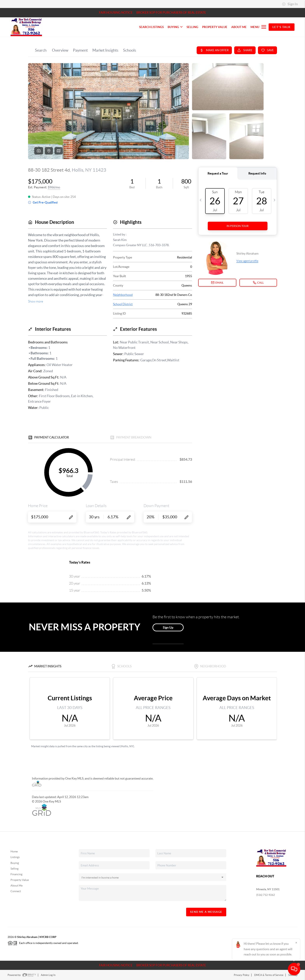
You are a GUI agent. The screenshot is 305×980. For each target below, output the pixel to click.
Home (14, 851)
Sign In (290, 4)
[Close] (296, 943)
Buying (15, 863)
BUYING (175, 27)
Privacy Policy (242, 975)
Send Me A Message (206, 912)
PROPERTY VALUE (215, 27)
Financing (16, 874)
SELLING (192, 27)
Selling (14, 869)
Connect (16, 891)
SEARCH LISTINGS (151, 27)
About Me (239, 27)
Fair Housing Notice (116, 12)
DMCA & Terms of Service (269, 975)
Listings (15, 857)
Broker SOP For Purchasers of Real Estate (171, 12)
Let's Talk (282, 27)
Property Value (20, 880)
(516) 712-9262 (266, 895)
